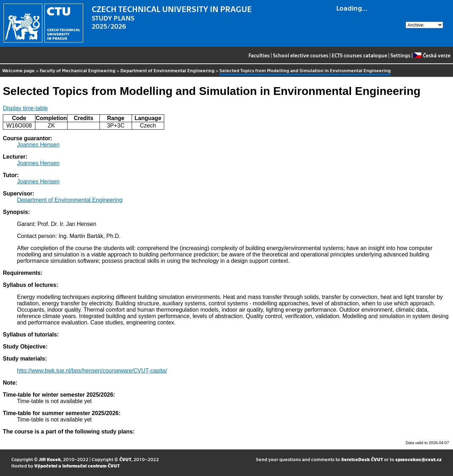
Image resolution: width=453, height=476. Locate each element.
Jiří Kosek (50, 459)
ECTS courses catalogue (359, 55)
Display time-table (25, 108)
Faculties (259, 55)
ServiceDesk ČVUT (362, 459)
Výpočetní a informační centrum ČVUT (77, 466)
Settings (400, 55)
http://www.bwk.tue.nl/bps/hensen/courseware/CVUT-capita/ (92, 371)
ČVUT (125, 459)
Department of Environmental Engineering (167, 70)
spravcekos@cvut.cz (418, 459)
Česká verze (432, 55)
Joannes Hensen (38, 145)
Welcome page (18, 70)
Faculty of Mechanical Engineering (78, 70)
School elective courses (301, 55)
